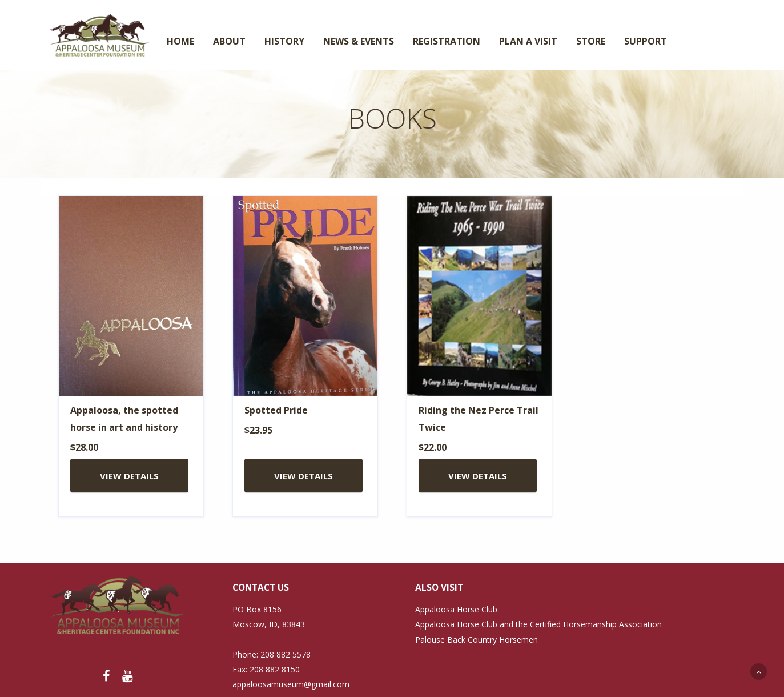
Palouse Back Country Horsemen (477, 640)
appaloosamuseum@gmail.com (291, 684)
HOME (180, 41)
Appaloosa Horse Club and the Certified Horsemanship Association (538, 624)
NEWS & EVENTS (359, 41)
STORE (591, 41)
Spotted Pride (276, 410)
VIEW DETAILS (129, 476)
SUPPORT (646, 41)
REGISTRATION (447, 41)
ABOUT (229, 41)
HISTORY (284, 41)
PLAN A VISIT (528, 41)
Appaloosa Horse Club (456, 609)
